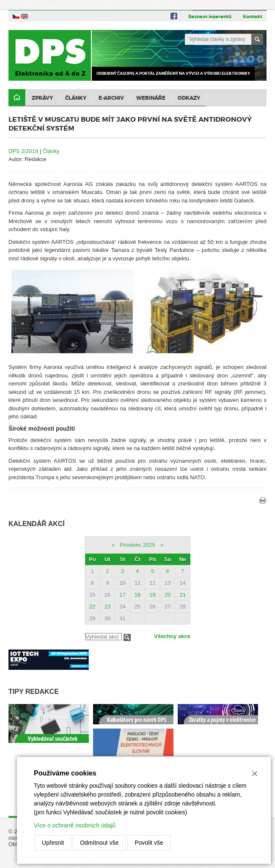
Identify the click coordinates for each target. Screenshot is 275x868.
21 (182, 595)
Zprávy (42, 98)
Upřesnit (53, 843)
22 (92, 607)
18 (137, 595)
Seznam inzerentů (210, 16)
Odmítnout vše (99, 843)
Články (76, 98)
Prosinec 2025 (137, 545)
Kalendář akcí (37, 524)
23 (107, 607)
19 (152, 595)
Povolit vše (149, 843)
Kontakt (253, 16)
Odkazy (189, 98)
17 (122, 595)
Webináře (151, 98)
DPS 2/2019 (23, 151)
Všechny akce (172, 636)
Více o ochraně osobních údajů (75, 825)
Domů (17, 98)
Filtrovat (127, 637)
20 (168, 595)
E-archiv (111, 98)
